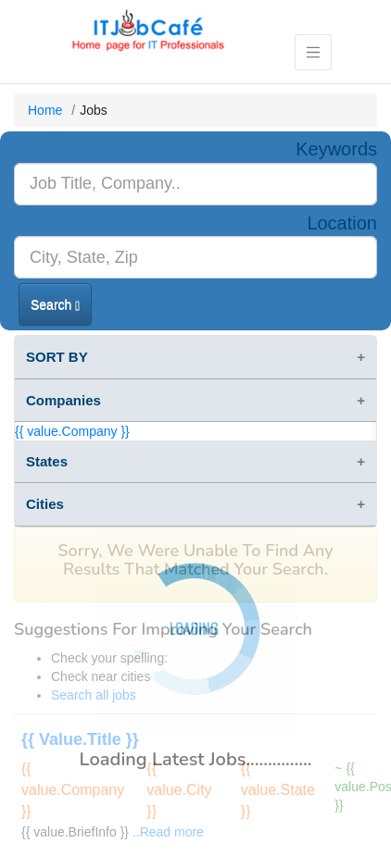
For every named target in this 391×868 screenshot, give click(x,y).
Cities (45, 504)
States (47, 461)
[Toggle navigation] (314, 52)
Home (45, 110)
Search (55, 305)
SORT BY (57, 357)
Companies (63, 400)
